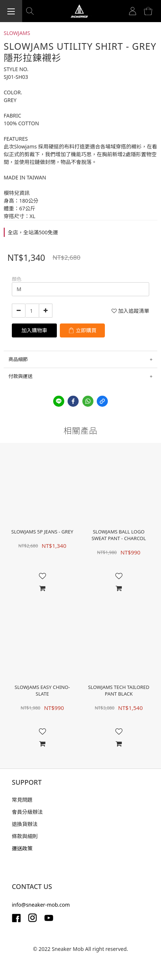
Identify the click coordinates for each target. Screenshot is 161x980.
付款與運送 (20, 376)
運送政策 (22, 848)
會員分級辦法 (27, 812)
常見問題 (22, 800)
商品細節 (18, 359)
